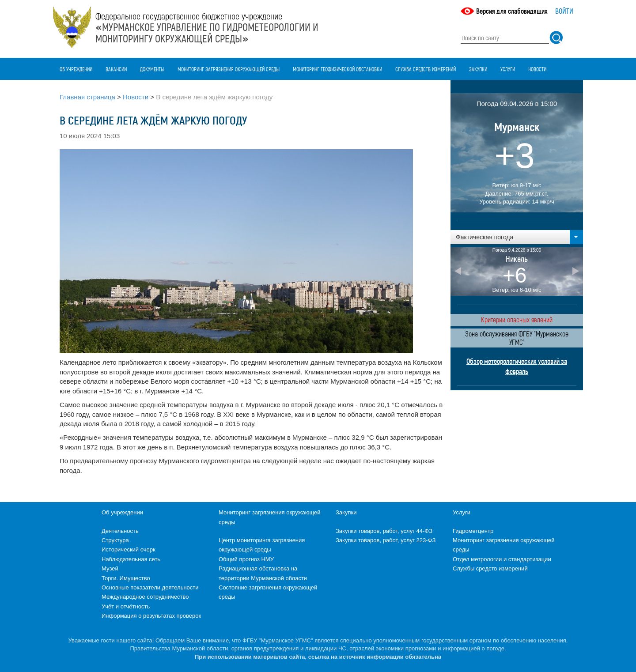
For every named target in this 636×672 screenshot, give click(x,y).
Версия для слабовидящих (512, 11)
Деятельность (120, 531)
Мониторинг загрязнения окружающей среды (229, 69)
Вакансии (116, 69)
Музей (110, 568)
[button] (517, 237)
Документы (152, 69)
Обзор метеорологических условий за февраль (517, 366)
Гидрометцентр (473, 531)
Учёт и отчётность (126, 606)
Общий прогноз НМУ (246, 559)
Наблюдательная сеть (131, 559)
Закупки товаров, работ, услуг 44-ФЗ (384, 531)
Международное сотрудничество (145, 597)
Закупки (478, 69)
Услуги (508, 69)
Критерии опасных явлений (517, 319)
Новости (537, 69)
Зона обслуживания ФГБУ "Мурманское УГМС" (517, 338)
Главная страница (87, 97)
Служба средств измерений (426, 69)
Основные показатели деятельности (150, 587)
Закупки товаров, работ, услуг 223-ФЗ (386, 540)
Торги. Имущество (126, 578)
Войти (564, 11)
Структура (115, 540)
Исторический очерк (129, 549)
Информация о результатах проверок (151, 616)
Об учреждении (76, 69)
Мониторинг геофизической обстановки (337, 69)
